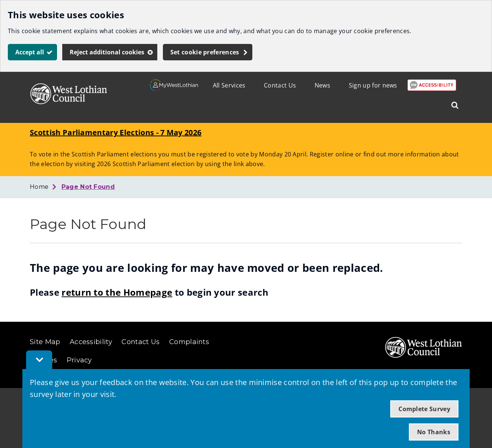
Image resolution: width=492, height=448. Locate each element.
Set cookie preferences (205, 52)
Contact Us (280, 85)
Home (39, 187)
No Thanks (434, 432)
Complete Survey (424, 409)
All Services (229, 85)
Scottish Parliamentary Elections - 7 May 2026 (116, 132)
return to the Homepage (117, 292)
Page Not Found (88, 187)
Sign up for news (373, 85)
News (322, 85)
